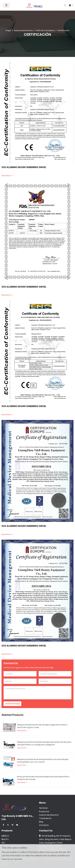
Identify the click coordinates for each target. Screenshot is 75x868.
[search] (65, 5)
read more (6, 176)
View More (21, 731)
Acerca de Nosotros (49, 815)
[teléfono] (20, 681)
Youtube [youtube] (17, 825)
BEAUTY (5, 839)
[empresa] (55, 681)
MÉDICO (5, 836)
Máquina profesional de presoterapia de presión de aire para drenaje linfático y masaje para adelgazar (44, 743)
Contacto (44, 825)
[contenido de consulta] (37, 693)
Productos (44, 812)
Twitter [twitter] (8, 825)
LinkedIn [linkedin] (13, 825)
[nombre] (20, 674)
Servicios (43, 808)
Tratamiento (45, 818)
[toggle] (6, 5)
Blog (41, 822)
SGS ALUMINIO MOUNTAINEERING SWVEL (24, 167)
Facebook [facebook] (3, 825)
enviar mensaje (12, 704)
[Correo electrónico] (55, 674)
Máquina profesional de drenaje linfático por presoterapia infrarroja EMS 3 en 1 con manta (43, 761)
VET (3, 843)
